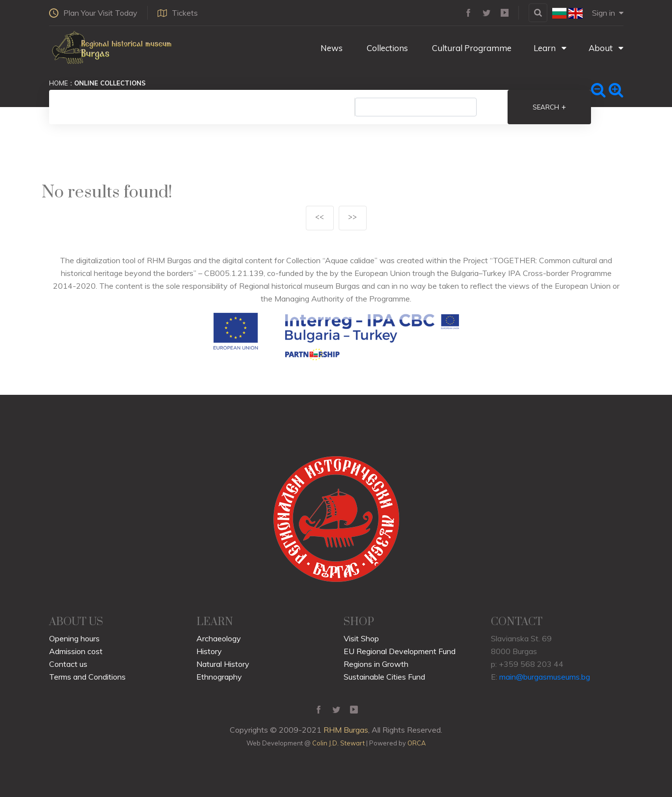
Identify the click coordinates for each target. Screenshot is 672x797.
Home (58, 83)
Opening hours (74, 638)
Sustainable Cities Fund (384, 677)
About (606, 48)
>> (352, 218)
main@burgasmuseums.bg (545, 677)
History (209, 651)
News (331, 48)
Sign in (608, 13)
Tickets (178, 13)
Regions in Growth (376, 664)
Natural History (223, 664)
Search (549, 107)
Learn (550, 48)
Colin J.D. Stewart (338, 743)
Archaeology (219, 638)
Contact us (68, 664)
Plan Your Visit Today (93, 13)
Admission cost (76, 651)
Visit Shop (361, 638)
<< (320, 218)
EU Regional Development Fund (400, 651)
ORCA (417, 743)
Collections (386, 48)
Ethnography (219, 677)
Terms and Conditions (87, 677)
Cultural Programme (471, 48)
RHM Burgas (346, 730)
